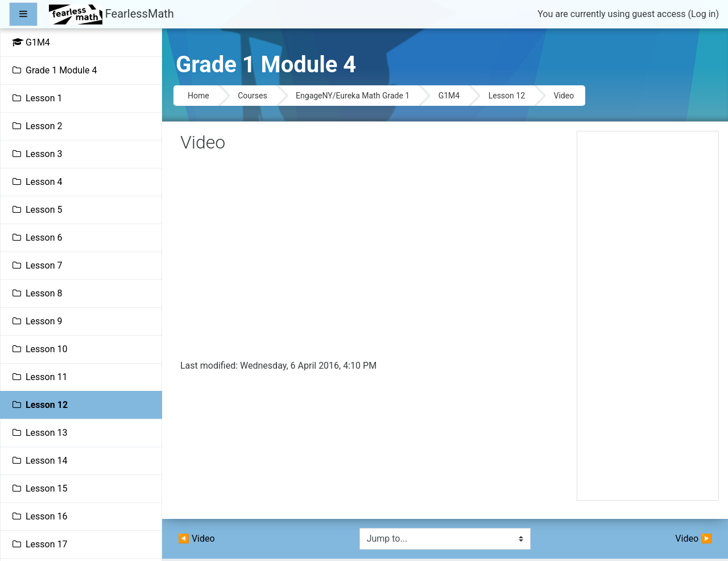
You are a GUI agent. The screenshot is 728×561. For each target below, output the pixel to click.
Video (564, 96)
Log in (703, 14)
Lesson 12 (507, 96)
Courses (252, 96)
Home (198, 96)
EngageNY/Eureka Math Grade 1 (353, 96)
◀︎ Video (197, 539)
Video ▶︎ (694, 539)
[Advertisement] (648, 320)
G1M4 (449, 96)
